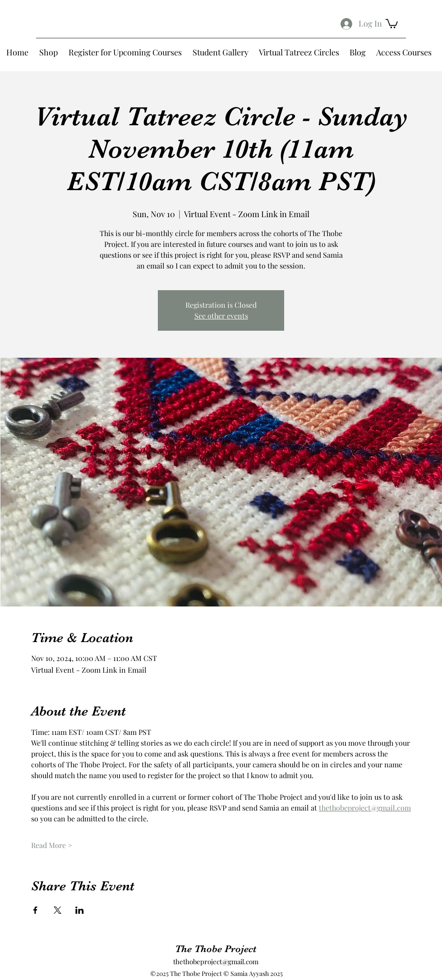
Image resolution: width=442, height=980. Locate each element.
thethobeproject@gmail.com (216, 962)
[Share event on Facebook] (35, 910)
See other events (221, 316)
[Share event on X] (58, 910)
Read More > (52, 845)
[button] (392, 23)
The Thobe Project (216, 949)
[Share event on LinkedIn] (80, 910)
